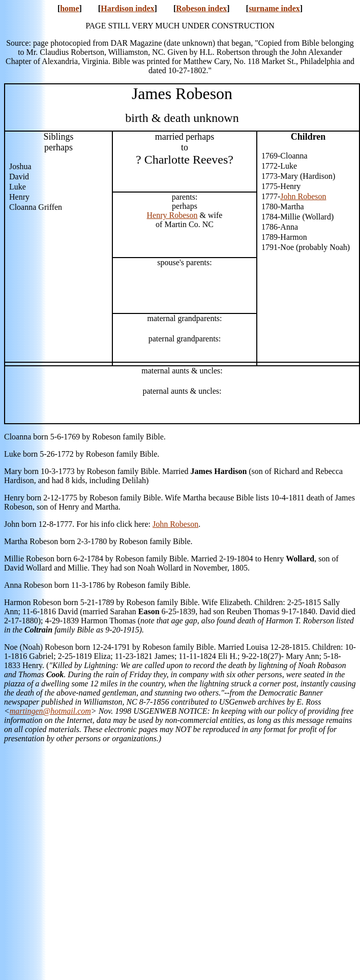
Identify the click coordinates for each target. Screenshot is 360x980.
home (69, 8)
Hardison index (127, 8)
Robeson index (201, 8)
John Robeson (303, 196)
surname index (274, 8)
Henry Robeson (172, 215)
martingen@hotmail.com (50, 711)
